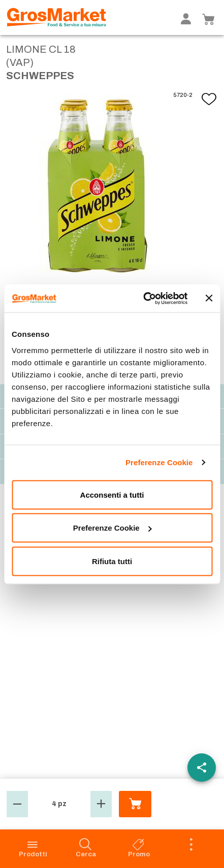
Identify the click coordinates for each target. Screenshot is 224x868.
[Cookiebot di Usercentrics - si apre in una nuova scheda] (143, 298)
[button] (17, 804)
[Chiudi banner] (209, 298)
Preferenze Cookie (159, 462)
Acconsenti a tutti (112, 494)
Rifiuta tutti (112, 561)
